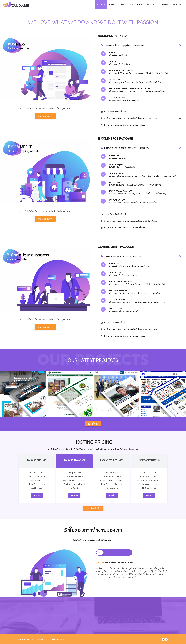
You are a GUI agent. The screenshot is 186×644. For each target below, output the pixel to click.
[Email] (166, 639)
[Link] (17, 5)
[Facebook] (163, 639)
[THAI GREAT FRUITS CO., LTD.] (70, 394)
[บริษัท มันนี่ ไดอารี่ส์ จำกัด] (116, 394)
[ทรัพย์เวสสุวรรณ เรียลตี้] (23, 394)
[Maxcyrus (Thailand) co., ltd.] (163, 394)
